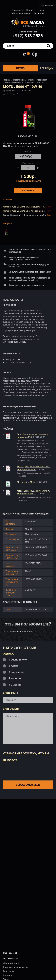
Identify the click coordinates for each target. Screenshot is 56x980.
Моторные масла (13, 83)
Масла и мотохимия (38, 80)
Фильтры (7, 975)
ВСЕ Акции (47, 68)
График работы (28, 32)
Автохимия (8, 971)
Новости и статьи (35, 10)
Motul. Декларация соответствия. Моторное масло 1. (33, 468)
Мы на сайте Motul (26, 482)
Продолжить (28, 785)
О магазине (18, 10)
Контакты (39, 13)
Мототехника (19, 80)
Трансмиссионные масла (15, 967)
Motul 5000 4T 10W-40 (34, 83)
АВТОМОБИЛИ (10, 959)
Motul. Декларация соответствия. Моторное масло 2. (33, 492)
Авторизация (47, 5)
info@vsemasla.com (33, 26)
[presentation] (24, 771)
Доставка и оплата (22, 13)
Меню (20, 68)
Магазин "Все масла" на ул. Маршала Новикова (27, 207)
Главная (7, 80)
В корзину (28, 190)
